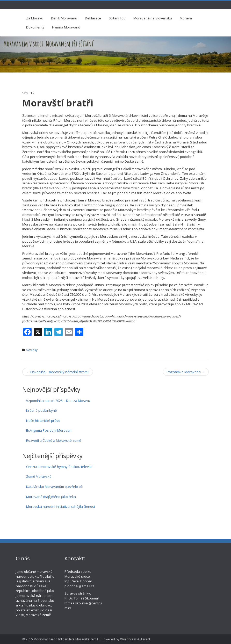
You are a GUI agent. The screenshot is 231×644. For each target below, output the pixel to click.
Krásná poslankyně (41, 410)
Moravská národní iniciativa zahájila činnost (61, 506)
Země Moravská (39, 476)
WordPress (128, 639)
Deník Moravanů (64, 18)
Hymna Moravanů (66, 27)
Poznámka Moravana (186, 372)
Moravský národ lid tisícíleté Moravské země (66, 639)
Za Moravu (35, 18)
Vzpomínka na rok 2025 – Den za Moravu (58, 401)
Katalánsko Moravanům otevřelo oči (55, 487)
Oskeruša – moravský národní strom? (58, 372)
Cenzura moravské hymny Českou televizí (59, 467)
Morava (186, 18)
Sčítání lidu (117, 18)
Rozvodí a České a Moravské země (54, 440)
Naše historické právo (43, 421)
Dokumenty (35, 27)
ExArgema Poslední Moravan (49, 430)
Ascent (145, 639)
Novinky (32, 350)
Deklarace (93, 18)
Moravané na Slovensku (153, 18)
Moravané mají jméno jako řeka (51, 497)
